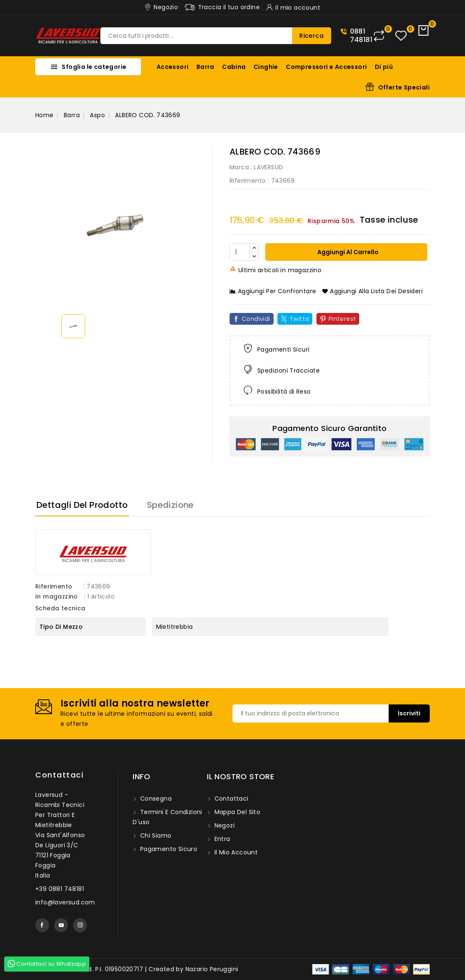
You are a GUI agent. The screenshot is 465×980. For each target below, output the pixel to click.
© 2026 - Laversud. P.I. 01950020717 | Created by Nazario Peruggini (137, 969)
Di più (384, 67)
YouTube (61, 925)
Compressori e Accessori (326, 67)
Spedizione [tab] (170, 505)
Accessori (173, 67)
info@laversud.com (65, 902)
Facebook (42, 925)
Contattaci (59, 775)
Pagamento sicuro (168, 849)
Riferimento (248, 181)
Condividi (256, 319)
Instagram (80, 925)
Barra (205, 67)
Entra (221, 839)
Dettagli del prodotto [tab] (82, 505)
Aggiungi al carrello (347, 252)
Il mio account (235, 852)
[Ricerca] (216, 36)
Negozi (223, 825)
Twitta (299, 319)
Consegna (155, 799)
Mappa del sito (236, 812)
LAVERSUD (268, 167)
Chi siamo (155, 835)
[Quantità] (240, 252)
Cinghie (266, 67)
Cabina (234, 67)
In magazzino (57, 596)
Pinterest (342, 319)
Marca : (241, 167)
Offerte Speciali (404, 87)
